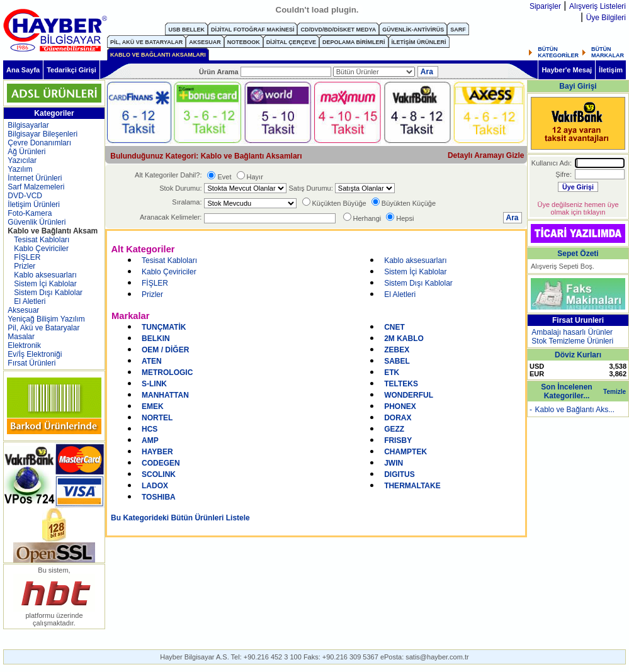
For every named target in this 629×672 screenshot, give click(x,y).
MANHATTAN (165, 395)
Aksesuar (23, 310)
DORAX (398, 418)
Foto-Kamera (30, 213)
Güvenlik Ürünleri (37, 222)
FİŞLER (27, 257)
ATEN (152, 361)
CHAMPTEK (405, 452)
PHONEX (400, 406)
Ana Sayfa (23, 70)
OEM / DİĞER (165, 350)
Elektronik (24, 345)
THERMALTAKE (412, 486)
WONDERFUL (409, 395)
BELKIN (156, 339)
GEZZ (394, 429)
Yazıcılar (22, 160)
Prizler (25, 266)
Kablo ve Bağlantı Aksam (53, 231)
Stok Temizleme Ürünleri (572, 341)
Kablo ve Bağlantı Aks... (575, 410)
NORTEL (157, 418)
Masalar (21, 337)
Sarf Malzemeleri (36, 187)
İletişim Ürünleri (34, 204)
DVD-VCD (25, 196)
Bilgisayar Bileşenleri (42, 134)
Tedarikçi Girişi (71, 70)
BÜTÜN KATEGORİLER (558, 52)
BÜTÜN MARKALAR (608, 52)
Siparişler (545, 6)
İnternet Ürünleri (35, 178)
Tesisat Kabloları (42, 240)
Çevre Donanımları (39, 143)
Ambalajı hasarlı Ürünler (572, 332)
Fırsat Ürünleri (31, 363)
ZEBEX (397, 350)
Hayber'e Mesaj (567, 70)
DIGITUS (399, 474)
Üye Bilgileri (606, 18)
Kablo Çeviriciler (41, 249)
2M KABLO (404, 339)
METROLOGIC (167, 372)
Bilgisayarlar (28, 125)
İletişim (611, 70)
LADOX (155, 486)
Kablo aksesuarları (45, 275)
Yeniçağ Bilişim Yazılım (46, 319)
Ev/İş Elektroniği (35, 354)
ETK (392, 372)
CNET (394, 327)
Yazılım (20, 169)
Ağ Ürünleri (26, 152)
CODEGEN (161, 463)
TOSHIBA (159, 497)
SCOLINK (159, 474)
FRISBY (398, 440)
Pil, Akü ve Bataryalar (43, 328)
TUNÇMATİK (164, 327)
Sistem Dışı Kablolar (48, 293)
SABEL (397, 361)
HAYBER (157, 452)
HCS (150, 429)
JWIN (394, 463)
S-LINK (154, 384)
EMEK (153, 406)
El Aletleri (30, 301)
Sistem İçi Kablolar (45, 284)
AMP (150, 440)
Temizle (615, 392)
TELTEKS (401, 384)
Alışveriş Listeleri (598, 6)
